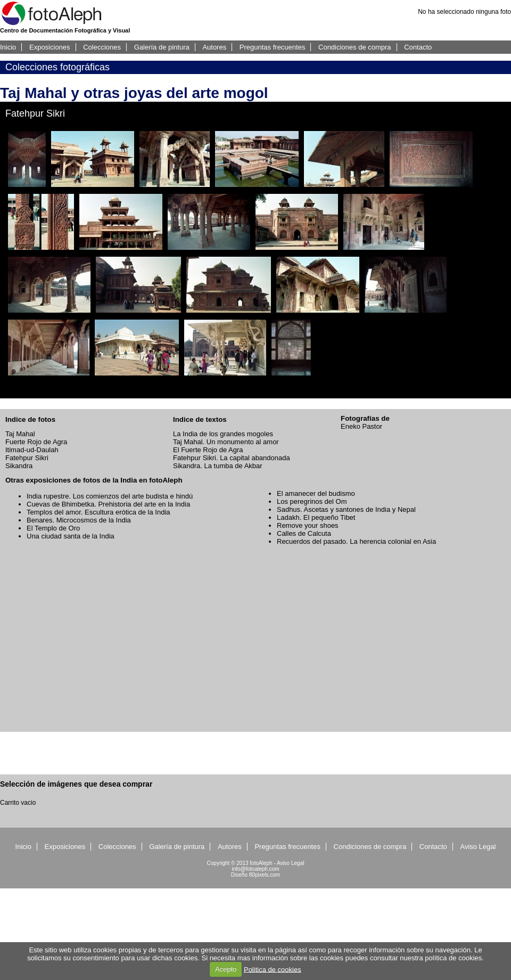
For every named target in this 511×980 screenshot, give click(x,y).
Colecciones (102, 47)
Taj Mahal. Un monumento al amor (226, 442)
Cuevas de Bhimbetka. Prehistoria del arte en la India (108, 504)
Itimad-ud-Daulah (32, 450)
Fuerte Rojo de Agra (36, 442)
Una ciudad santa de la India (71, 536)
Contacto (418, 47)
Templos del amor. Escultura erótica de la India (98, 512)
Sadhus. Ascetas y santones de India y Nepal (346, 509)
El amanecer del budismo (316, 493)
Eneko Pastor (361, 426)
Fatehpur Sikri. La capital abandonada (232, 458)
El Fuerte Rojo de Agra (208, 450)
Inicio (8, 47)
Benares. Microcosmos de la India (79, 520)
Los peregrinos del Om (312, 501)
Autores (214, 47)
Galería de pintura (162, 47)
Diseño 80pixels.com (256, 875)
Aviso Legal (478, 847)
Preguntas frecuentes (273, 47)
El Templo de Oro (53, 528)
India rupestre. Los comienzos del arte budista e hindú (110, 496)
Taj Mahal (20, 434)
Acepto (226, 969)
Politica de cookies (273, 969)
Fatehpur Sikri (27, 458)
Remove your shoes (308, 525)
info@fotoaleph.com (255, 869)
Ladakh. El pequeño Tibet (316, 517)
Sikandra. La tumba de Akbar (218, 466)
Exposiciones (50, 47)
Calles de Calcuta (304, 533)
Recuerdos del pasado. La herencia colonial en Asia (356, 541)
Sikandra (19, 466)
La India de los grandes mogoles (223, 434)
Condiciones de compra (355, 47)
